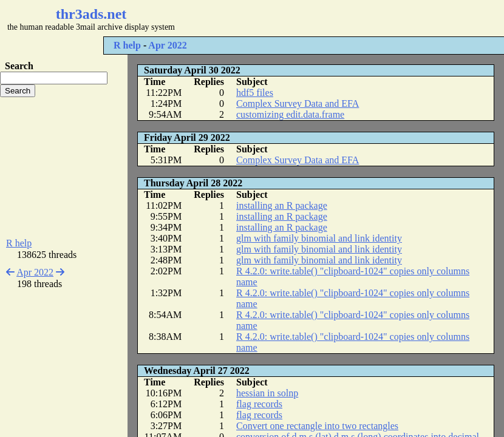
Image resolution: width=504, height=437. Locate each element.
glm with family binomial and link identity (319, 238)
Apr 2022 (167, 45)
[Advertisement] (64, 168)
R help (127, 45)
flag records (259, 404)
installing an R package (282, 205)
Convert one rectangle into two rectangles (317, 426)
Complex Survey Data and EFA (298, 103)
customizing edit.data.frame (290, 114)
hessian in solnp (267, 393)
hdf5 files (255, 93)
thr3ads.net (91, 14)
